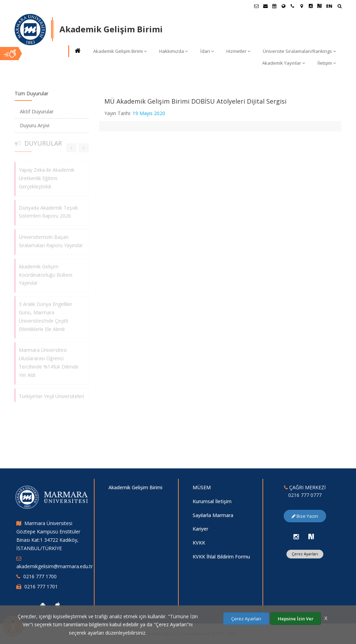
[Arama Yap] (339, 7)
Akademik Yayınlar (284, 63)
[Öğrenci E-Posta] (256, 6)
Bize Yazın (305, 516)
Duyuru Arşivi (35, 125)
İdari (207, 51)
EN (329, 6)
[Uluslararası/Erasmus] (283, 6)
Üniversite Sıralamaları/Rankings (299, 51)
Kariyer (200, 529)
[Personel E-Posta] (265, 6)
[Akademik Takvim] (274, 6)
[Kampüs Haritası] (301, 6)
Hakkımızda (173, 51)
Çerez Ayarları (305, 554)
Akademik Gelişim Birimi (120, 51)
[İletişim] (292, 6)
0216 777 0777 (305, 495)
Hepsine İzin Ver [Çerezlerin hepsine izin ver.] (296, 619)
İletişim (327, 63)
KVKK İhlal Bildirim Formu (221, 557)
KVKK (199, 543)
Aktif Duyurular (37, 111)
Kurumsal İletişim (212, 501)
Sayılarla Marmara (213, 515)
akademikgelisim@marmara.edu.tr (55, 566)
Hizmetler (238, 51)
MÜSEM (202, 487)
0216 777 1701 (41, 586)
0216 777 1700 (40, 576)
